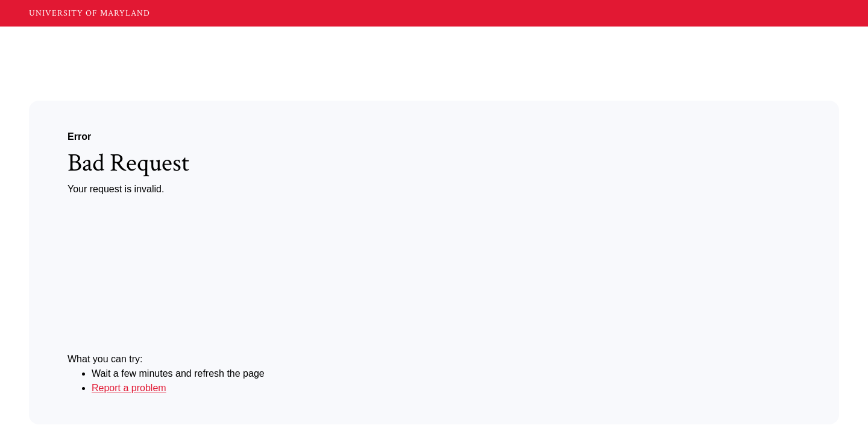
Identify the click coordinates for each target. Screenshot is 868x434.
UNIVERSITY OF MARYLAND (90, 13)
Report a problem (129, 388)
